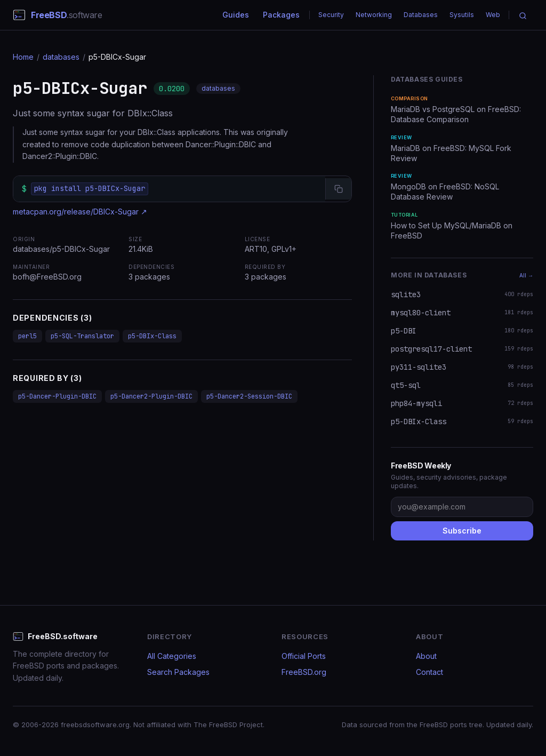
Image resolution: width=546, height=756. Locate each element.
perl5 (27, 336)
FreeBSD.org (304, 672)
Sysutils (462, 15)
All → (526, 275)
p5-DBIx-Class (152, 336)
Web (493, 15)
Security (331, 15)
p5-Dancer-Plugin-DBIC (57, 396)
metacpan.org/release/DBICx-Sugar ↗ (80, 212)
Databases (421, 15)
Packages (281, 15)
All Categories (172, 656)
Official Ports (304, 656)
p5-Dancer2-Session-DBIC (249, 396)
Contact (429, 672)
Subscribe (462, 531)
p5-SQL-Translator (82, 336)
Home (23, 57)
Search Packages (178, 672)
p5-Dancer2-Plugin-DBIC (151, 396)
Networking (374, 15)
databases (61, 57)
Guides (236, 15)
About (426, 656)
